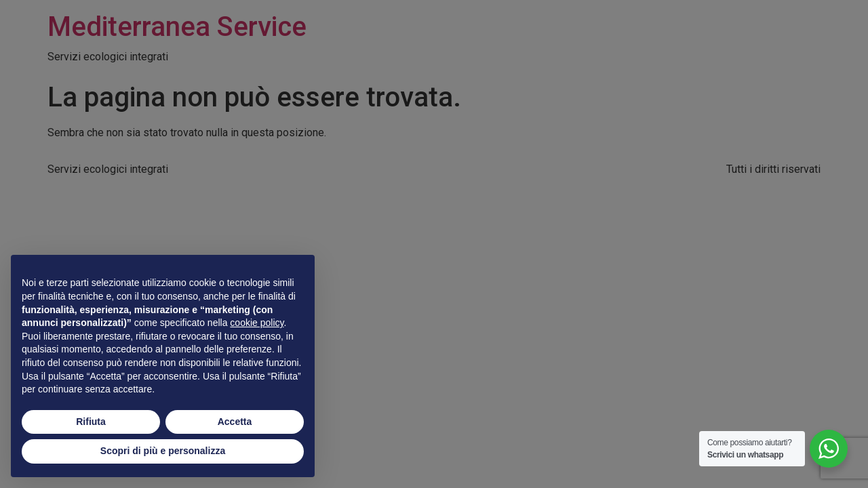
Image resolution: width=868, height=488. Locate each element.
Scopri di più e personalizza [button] (163, 451)
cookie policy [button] (257, 323)
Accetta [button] (235, 422)
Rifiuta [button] (91, 422)
